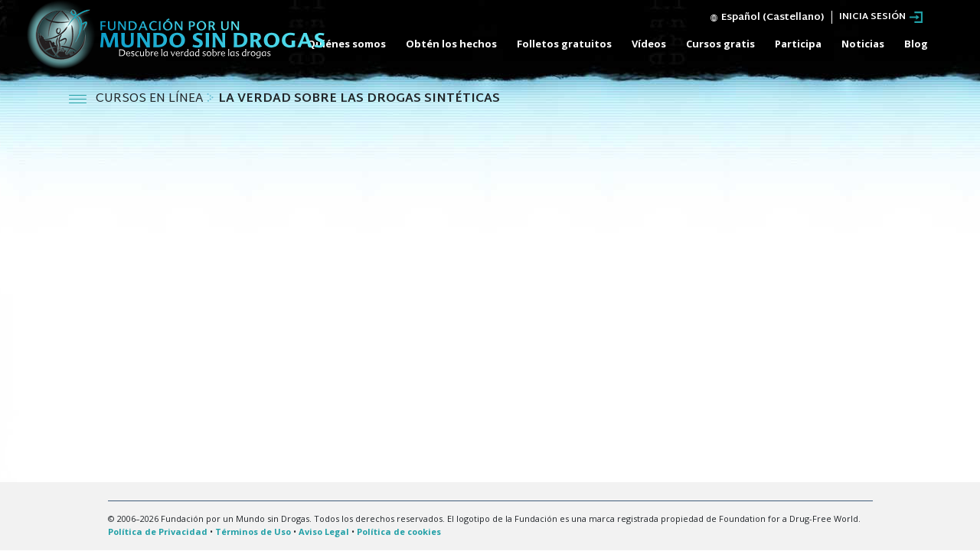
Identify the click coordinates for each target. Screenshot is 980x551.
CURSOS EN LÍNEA (151, 99)
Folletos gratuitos (564, 44)
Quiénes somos (346, 44)
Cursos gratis (720, 44)
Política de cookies (399, 531)
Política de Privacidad (158, 531)
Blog (916, 44)
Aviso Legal (324, 531)
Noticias (863, 44)
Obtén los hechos (451, 44)
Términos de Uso (253, 531)
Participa (798, 44)
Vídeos (649, 44)
